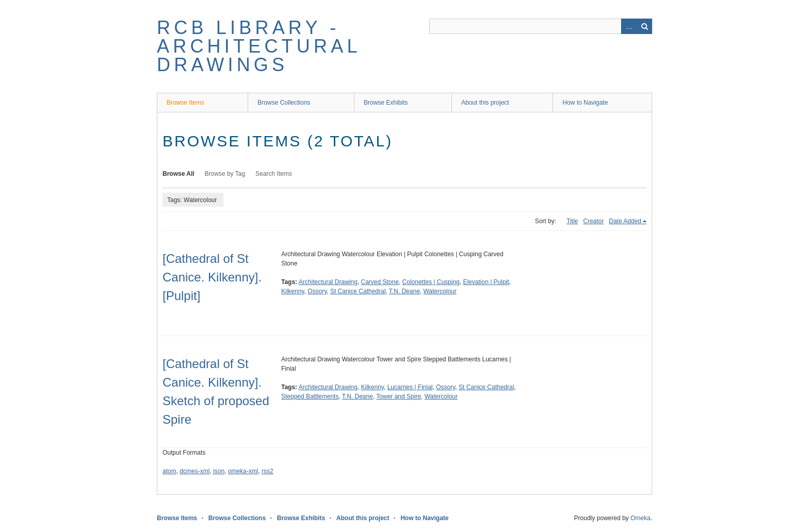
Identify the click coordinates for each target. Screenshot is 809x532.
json (219, 471)
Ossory (317, 291)
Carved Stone (380, 282)
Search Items (274, 174)
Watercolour (440, 291)
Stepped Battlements (310, 396)
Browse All (179, 174)
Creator (593, 221)
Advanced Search (629, 26)
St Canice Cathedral (358, 291)
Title (572, 221)
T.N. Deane (405, 291)
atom (169, 471)
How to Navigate (585, 103)
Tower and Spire (399, 396)
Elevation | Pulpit (486, 282)
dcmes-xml (195, 471)
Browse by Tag (225, 174)
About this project (485, 103)
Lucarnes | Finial (410, 387)
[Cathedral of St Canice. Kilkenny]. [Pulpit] (212, 277)
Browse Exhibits (386, 103)
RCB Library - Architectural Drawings (258, 46)
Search (644, 26)
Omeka (641, 518)
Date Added (625, 221)
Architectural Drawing (328, 282)
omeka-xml (243, 471)
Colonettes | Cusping (431, 282)
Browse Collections (284, 103)
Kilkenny (293, 291)
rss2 (268, 471)
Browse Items (185, 103)
